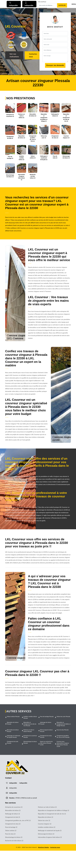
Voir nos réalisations (14, 55)
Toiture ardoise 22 (11, 831)
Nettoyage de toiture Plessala (46, 723)
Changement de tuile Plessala (13, 742)
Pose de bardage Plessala (47, 717)
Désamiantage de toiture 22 (14, 837)
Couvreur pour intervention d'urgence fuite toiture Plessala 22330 (63, 744)
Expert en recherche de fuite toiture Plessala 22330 (46, 743)
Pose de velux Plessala (63, 730)
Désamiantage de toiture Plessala (30, 742)
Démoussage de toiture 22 (46, 834)
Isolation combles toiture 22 (47, 827)
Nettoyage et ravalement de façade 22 (50, 831)
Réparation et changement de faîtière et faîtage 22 (54, 810)
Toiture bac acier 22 (44, 820)
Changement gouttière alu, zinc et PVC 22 (18, 820)
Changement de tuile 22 (13, 817)
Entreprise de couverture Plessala (30, 736)
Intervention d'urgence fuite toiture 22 (50, 837)
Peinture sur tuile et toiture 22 (47, 807)
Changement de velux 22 (13, 824)
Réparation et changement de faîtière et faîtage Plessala (64, 724)
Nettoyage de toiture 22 (13, 814)
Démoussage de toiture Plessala (46, 731)
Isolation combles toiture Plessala (30, 717)
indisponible (13, 783)
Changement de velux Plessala (46, 736)
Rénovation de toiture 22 (13, 810)
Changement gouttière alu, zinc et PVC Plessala (63, 736)
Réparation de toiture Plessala (13, 723)
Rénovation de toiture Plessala (13, 731)
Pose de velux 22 (10, 834)
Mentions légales (44, 847)
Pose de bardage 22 (11, 827)
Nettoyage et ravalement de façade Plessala (14, 736)
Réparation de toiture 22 (46, 817)
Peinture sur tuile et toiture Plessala (29, 731)
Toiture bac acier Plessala (63, 717)
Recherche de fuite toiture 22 (14, 841)
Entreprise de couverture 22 (14, 807)
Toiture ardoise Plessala (13, 717)
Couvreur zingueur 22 (45, 824)
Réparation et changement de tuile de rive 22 (52, 814)
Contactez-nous (33, 55)
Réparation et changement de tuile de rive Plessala (30, 724)
